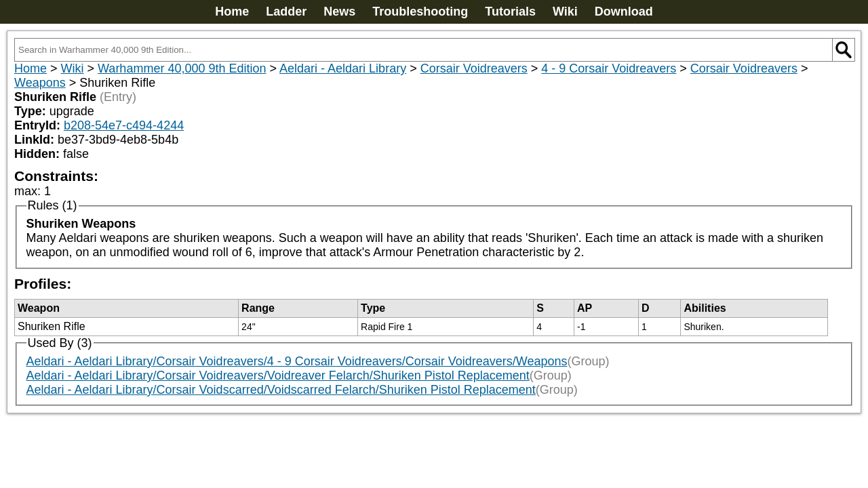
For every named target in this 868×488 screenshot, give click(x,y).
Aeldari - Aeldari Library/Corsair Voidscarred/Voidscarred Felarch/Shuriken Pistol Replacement (281, 390)
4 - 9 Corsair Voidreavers (609, 68)
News (339, 12)
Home (232, 12)
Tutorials (510, 12)
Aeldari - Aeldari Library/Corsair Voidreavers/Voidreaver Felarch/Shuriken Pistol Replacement (278, 375)
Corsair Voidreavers (474, 68)
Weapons (40, 83)
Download (624, 12)
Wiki (565, 12)
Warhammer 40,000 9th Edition (182, 68)
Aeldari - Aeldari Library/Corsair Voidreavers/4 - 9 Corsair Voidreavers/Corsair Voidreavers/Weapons (297, 361)
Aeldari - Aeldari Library (343, 68)
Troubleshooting (420, 12)
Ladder (286, 12)
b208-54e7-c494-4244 (124, 125)
